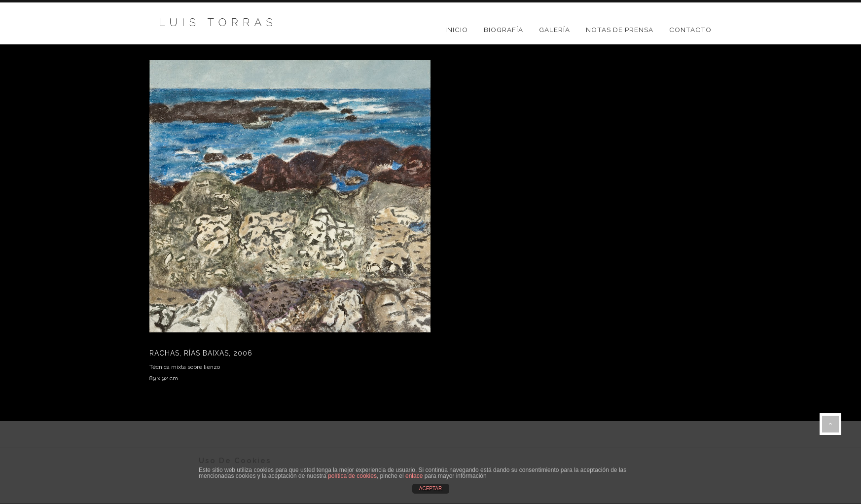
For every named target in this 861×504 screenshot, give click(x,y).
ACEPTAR (431, 488)
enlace (414, 476)
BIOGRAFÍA (503, 30)
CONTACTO (690, 30)
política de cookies (352, 476)
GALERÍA (555, 30)
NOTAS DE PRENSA (620, 30)
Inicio (457, 30)
